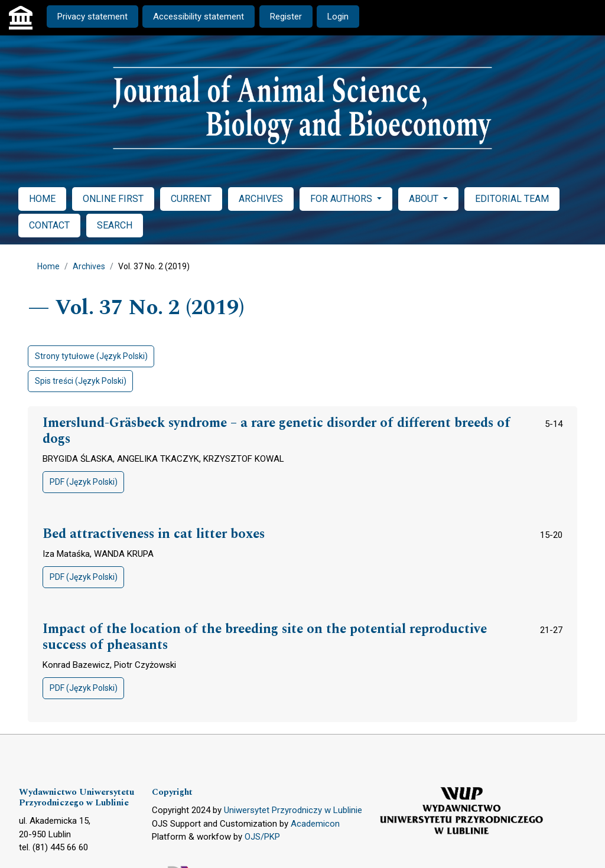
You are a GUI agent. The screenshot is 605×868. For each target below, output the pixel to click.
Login (338, 17)
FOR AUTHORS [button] (342, 199)
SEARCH (115, 225)
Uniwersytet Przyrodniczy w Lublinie (293, 810)
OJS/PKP (262, 837)
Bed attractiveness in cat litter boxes (154, 534)
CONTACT (49, 225)
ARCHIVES (261, 199)
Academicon (315, 824)
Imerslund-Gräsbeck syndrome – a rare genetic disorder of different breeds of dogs (277, 431)
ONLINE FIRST (113, 199)
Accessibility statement (199, 17)
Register (286, 17)
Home (48, 266)
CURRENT (191, 199)
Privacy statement (92, 17)
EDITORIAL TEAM (512, 199)
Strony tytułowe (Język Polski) (91, 356)
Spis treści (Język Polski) (81, 381)
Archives (89, 266)
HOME (42, 199)
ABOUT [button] (425, 199)
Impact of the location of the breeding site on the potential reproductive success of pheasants (265, 637)
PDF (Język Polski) (84, 482)
